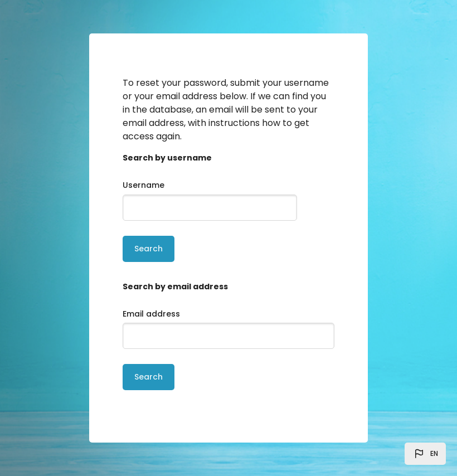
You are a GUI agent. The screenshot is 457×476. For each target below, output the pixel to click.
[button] (425, 454)
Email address (151, 314)
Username (144, 185)
